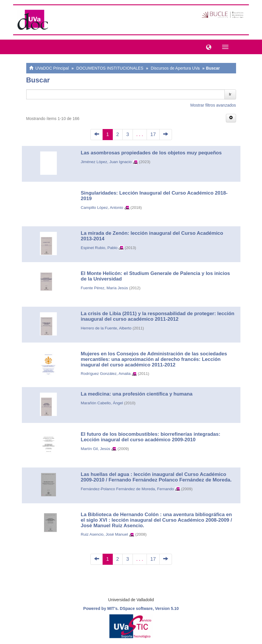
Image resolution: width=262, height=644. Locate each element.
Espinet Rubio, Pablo (99, 248)
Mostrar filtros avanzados (213, 105)
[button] (207, 47)
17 (153, 134)
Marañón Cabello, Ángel (102, 403)
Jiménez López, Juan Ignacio (106, 162)
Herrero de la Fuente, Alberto (106, 328)
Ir (230, 94)
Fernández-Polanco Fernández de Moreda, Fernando (127, 489)
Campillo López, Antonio (102, 208)
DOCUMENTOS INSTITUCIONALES (110, 68)
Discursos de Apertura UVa (175, 68)
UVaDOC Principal (52, 68)
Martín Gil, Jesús (95, 449)
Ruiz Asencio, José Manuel (104, 534)
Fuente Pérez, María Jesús (104, 288)
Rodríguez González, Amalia (106, 374)
